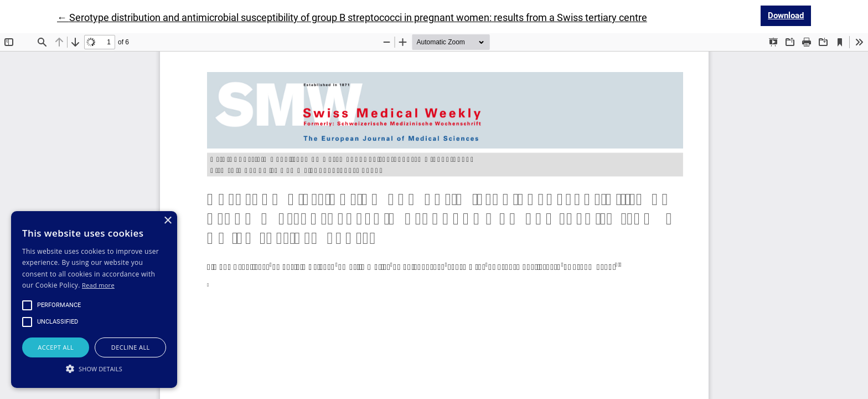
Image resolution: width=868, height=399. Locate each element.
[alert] (94, 300)
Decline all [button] (131, 347)
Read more (98, 285)
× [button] (167, 221)
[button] (94, 369)
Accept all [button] (56, 347)
